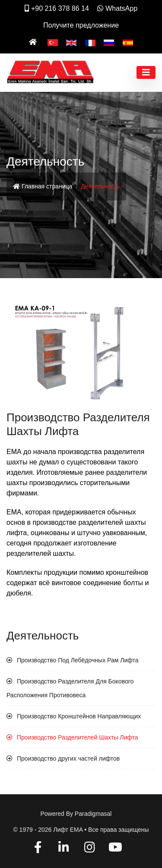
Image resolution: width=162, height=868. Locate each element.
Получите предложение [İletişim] (81, 25)
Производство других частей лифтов (68, 758)
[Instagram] (90, 849)
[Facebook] (38, 849)
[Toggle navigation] (146, 72)
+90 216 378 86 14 (57, 8)
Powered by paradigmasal (76, 814)
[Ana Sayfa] (34, 42)
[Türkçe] (53, 42)
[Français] (90, 42)
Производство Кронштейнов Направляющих (79, 716)
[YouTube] (115, 849)
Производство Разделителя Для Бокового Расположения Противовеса (70, 688)
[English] (71, 42)
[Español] (128, 42)
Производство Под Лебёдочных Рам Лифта (78, 660)
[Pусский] (109, 42)
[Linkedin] (64, 849)
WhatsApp (117, 8)
